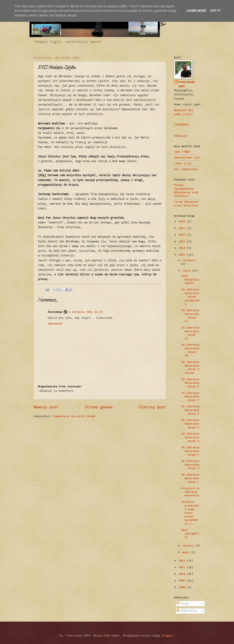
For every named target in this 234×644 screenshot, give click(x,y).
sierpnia (189, 260)
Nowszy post (46, 407)
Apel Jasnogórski (190, 534)
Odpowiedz (55, 324)
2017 (183, 228)
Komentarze (187, 611)
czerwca (189, 546)
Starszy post (153, 407)
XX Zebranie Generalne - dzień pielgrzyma (190, 297)
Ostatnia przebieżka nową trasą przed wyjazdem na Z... (190, 513)
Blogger (167, 636)
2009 (183, 581)
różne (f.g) (183, 164)
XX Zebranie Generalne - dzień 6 (190, 410)
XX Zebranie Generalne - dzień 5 (190, 424)
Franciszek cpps (186, 84)
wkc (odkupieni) (186, 169)
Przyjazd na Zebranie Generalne (190, 492)
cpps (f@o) (182, 152)
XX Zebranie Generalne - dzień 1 (190, 478)
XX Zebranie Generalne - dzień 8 (190, 383)
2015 (183, 242)
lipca (187, 271)
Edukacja (181, 136)
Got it (215, 11)
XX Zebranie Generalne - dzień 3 (190, 451)
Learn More (196, 11)
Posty (183, 604)
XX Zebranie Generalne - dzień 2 (190, 465)
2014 (183, 248)
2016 (183, 235)
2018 (183, 222)
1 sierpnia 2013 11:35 (86, 312)
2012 (183, 561)
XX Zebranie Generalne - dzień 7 (190, 397)
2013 (183, 255)
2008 (183, 587)
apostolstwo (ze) (187, 158)
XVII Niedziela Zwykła (190, 280)
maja (186, 552)
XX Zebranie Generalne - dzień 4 (190, 437)
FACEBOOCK (181, 125)
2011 (183, 568)
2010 (183, 574)
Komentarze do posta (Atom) (74, 416)
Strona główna (99, 407)
